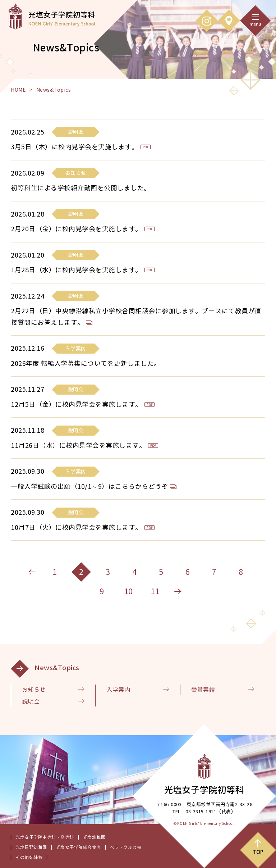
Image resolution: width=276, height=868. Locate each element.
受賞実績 (203, 690)
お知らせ (34, 690)
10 (128, 591)
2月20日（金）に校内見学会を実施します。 (76, 229)
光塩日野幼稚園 (31, 847)
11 (155, 591)
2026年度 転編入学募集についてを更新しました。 (86, 363)
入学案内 (118, 690)
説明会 (31, 701)
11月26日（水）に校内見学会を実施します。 (78, 446)
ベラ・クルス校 (126, 847)
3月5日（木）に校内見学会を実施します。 (74, 147)
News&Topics (57, 668)
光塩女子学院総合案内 (79, 847)
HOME (18, 90)
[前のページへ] (32, 572)
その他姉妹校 (29, 857)
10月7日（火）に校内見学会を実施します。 (76, 528)
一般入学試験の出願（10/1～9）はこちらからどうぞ (89, 487)
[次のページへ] (178, 591)
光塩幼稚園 (94, 837)
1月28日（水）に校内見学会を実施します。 (76, 270)
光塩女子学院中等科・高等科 (45, 837)
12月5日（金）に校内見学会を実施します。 (76, 405)
